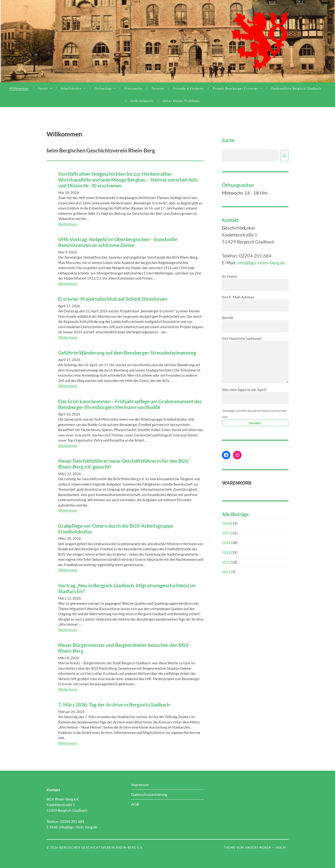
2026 (226, 523)
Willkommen (19, 88)
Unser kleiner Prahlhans (181, 101)
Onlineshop (103, 88)
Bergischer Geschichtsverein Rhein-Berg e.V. (101, 848)
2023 (226, 552)
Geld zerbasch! (142, 101)
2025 (226, 533)
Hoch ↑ (282, 848)
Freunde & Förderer (188, 88)
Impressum (140, 785)
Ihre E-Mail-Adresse (255, 303)
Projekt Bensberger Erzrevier (236, 88)
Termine (158, 88)
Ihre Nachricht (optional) (255, 360)
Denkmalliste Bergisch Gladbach (296, 88)
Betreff (255, 324)
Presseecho (133, 88)
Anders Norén (258, 848)
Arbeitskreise (71, 88)
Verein (43, 88)
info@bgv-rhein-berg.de (261, 263)
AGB (135, 804)
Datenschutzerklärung (149, 794)
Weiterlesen (68, 224)
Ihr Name (255, 282)
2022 (226, 562)
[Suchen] (284, 156)
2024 (226, 542)
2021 (226, 572)
